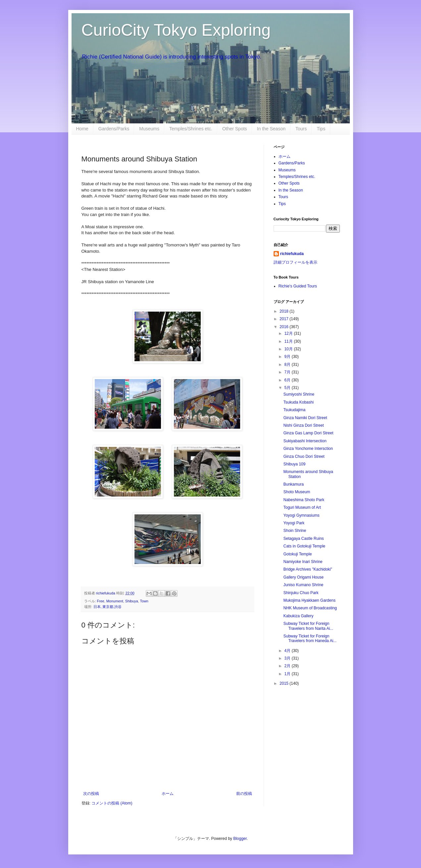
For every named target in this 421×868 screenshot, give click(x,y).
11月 (289, 341)
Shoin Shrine (295, 531)
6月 (288, 380)
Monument (115, 601)
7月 (288, 372)
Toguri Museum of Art (302, 507)
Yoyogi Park (294, 523)
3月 (288, 658)
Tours (301, 129)
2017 (285, 319)
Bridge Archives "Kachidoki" (308, 569)
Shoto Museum (297, 492)
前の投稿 (244, 794)
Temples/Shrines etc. (191, 129)
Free (101, 601)
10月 (289, 349)
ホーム (168, 794)
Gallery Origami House (303, 577)
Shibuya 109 (294, 464)
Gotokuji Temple (297, 554)
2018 (285, 311)
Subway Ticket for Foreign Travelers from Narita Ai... (308, 626)
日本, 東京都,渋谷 (108, 607)
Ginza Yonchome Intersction (308, 449)
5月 (288, 388)
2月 (288, 666)
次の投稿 (91, 794)
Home (82, 129)
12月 (289, 333)
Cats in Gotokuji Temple (304, 546)
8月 (288, 365)
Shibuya (132, 601)
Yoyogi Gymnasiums (301, 515)
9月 (288, 357)
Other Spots (235, 129)
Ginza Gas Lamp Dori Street (308, 433)
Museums (149, 129)
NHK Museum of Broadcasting (310, 608)
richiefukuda (292, 254)
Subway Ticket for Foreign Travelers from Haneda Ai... (310, 638)
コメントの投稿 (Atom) (112, 803)
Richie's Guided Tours (298, 286)
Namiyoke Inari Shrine (303, 562)
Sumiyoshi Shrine (299, 394)
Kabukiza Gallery (298, 616)
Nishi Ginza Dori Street (303, 425)
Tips (321, 129)
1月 (288, 674)
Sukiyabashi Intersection (305, 441)
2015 (285, 683)
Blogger (240, 839)
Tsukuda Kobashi (298, 402)
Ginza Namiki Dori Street (305, 418)
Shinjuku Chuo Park (301, 593)
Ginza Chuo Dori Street (304, 456)
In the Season (271, 129)
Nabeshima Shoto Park (304, 500)
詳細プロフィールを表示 (295, 262)
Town (144, 601)
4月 (288, 651)
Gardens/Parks (114, 129)
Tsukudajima (294, 410)
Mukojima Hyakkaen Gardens (309, 600)
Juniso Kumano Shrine (303, 585)
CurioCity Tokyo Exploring (176, 30)
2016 (285, 327)
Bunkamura (293, 484)
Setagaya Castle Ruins (303, 539)
